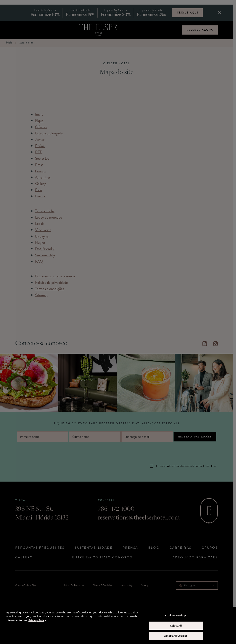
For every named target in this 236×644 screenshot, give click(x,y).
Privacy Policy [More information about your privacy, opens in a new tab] (37, 620)
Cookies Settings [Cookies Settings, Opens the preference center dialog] (176, 615)
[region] (118, 625)
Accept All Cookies (176, 636)
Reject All (176, 626)
